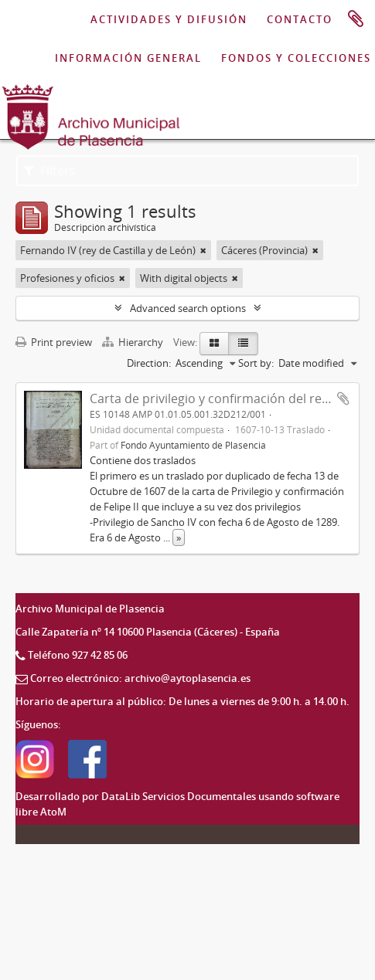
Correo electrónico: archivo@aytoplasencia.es (140, 678)
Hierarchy (134, 342)
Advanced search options (188, 308)
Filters (50, 171)
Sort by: (256, 363)
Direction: (149, 363)
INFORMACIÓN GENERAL (128, 58)
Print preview (54, 342)
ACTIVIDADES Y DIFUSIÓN (169, 19)
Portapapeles (356, 19)
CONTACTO (300, 19)
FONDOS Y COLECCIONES (296, 58)
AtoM (53, 812)
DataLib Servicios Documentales (179, 796)
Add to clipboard (343, 398)
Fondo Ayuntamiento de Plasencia (193, 445)
